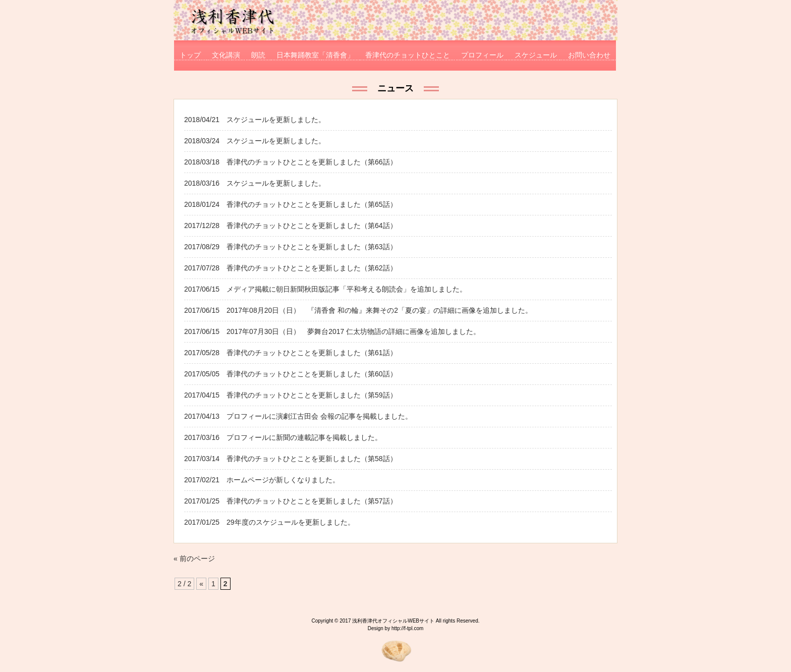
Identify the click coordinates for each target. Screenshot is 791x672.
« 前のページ (194, 558)
